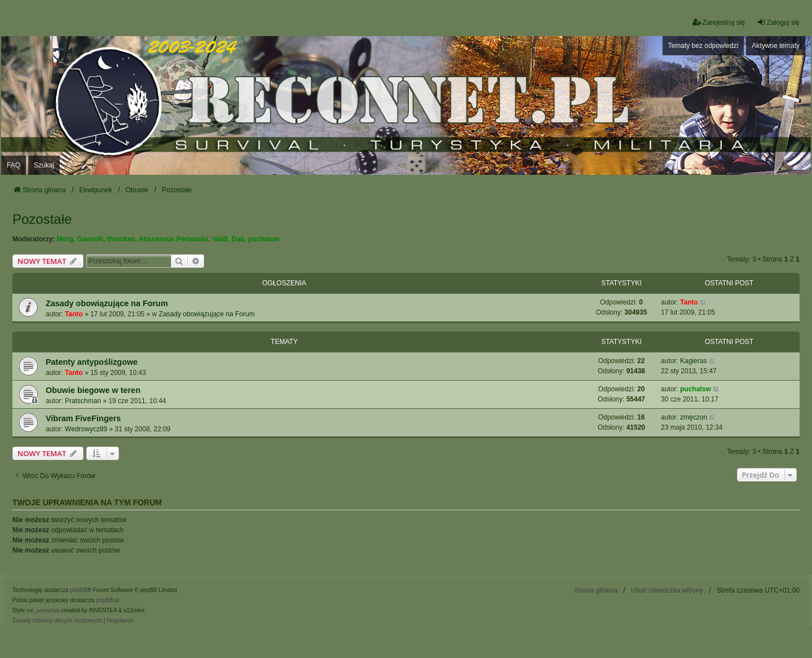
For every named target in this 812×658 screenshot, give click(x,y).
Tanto (74, 314)
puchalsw (264, 239)
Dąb (238, 239)
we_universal (43, 610)
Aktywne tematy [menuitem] (776, 46)
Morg (65, 239)
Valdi (220, 239)
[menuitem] (57, 621)
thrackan (121, 239)
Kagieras (693, 361)
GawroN (90, 239)
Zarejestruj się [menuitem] (719, 22)
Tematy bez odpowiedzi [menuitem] (703, 46)
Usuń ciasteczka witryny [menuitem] (667, 590)
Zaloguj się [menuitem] (778, 22)
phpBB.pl (107, 600)
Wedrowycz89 (86, 429)
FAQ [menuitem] (14, 165)
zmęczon (694, 417)
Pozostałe (42, 219)
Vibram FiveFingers (83, 418)
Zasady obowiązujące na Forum (107, 303)
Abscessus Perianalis (173, 239)
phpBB (78, 590)
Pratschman (83, 401)
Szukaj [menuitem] (44, 165)
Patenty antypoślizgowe (92, 362)
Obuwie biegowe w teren (93, 390)
